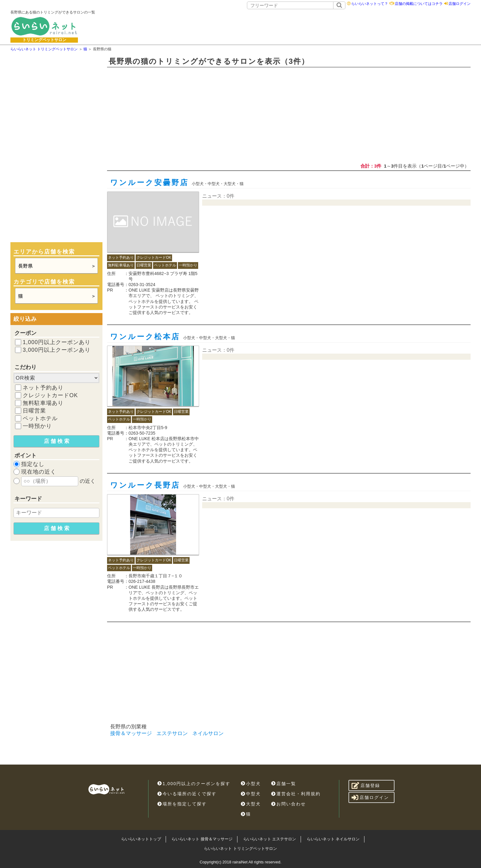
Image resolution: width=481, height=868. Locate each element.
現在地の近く (39, 472)
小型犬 (251, 784)
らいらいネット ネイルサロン (333, 839)
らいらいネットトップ (141, 839)
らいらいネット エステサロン (270, 839)
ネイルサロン (208, 733)
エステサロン (172, 733)
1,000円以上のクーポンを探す (194, 784)
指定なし (33, 464)
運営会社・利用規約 (296, 794)
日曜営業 (34, 411)
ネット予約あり (43, 388)
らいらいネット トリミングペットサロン (240, 849)
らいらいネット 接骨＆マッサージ (202, 839)
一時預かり (37, 426)
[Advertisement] (291, 26)
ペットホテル (40, 418)
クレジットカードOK (50, 395)
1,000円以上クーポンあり (57, 342)
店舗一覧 (284, 784)
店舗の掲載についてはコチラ (419, 4)
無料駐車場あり (43, 403)
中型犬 (251, 794)
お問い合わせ (289, 804)
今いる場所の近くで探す (187, 794)
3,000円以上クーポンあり (57, 350)
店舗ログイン (460, 4)
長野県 (25, 266)
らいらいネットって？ (370, 4)
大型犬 (251, 804)
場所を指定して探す (182, 804)
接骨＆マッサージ (131, 733)
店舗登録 (366, 785)
